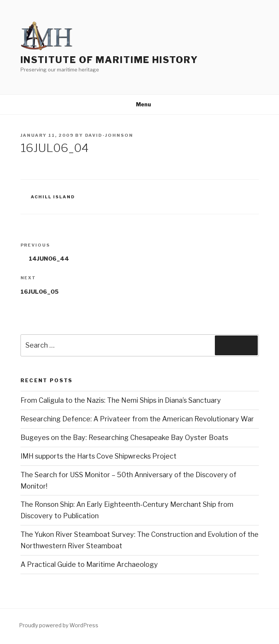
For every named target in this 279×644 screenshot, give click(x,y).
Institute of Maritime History (110, 60)
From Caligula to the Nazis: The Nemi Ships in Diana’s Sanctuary (121, 400)
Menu (139, 104)
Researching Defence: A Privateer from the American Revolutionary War (137, 419)
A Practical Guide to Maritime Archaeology (89, 564)
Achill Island (53, 197)
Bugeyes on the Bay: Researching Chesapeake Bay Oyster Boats (124, 438)
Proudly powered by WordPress (59, 625)
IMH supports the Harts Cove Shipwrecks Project (99, 456)
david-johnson (109, 135)
